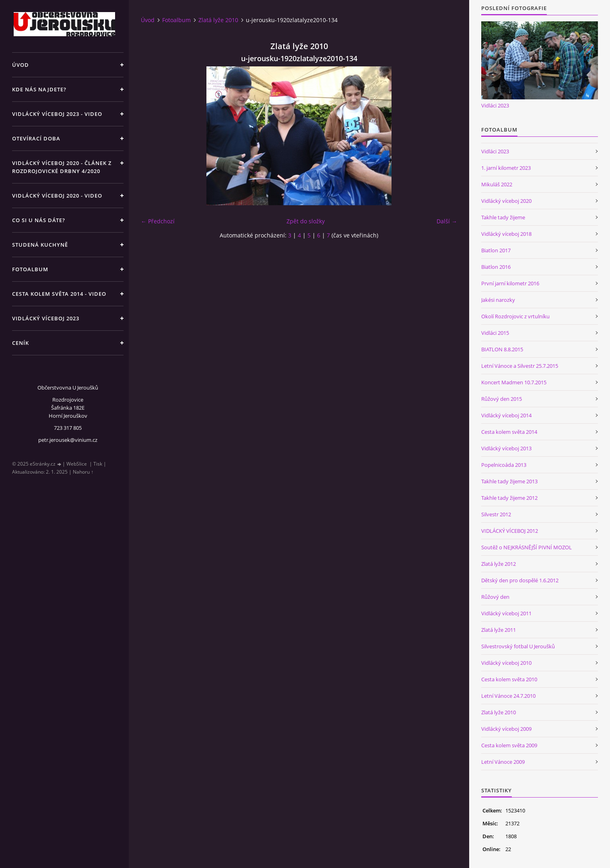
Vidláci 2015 (495, 333)
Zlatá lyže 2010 (218, 20)
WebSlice (77, 464)
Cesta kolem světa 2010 (509, 679)
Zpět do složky (306, 221)
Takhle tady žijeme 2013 (509, 481)
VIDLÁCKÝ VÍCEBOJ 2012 (510, 531)
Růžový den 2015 (502, 399)
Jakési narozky (498, 300)
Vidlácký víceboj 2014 (506, 415)
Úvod (21, 65)
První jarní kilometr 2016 (510, 283)
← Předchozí (158, 221)
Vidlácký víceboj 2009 (506, 729)
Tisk (98, 464)
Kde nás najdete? (39, 89)
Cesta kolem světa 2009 (509, 745)
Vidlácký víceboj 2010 (506, 663)
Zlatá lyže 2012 (499, 564)
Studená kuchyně (40, 245)
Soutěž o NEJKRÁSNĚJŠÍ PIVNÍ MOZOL (527, 547)
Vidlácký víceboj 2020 (506, 201)
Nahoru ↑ (83, 472)
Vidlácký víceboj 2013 (506, 448)
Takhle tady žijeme (503, 217)
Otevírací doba (36, 138)
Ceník (21, 343)
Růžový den (495, 597)
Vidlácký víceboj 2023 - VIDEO (57, 114)
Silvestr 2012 (496, 514)
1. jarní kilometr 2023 (506, 168)
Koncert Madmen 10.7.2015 (514, 382)
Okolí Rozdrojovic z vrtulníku (515, 316)
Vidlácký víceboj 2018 (506, 234)
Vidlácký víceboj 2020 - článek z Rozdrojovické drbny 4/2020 (62, 167)
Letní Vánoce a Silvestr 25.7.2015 (520, 366)
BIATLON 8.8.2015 (502, 349)
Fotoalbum (30, 269)
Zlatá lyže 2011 (499, 630)
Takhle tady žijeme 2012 (509, 498)
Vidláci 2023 (495, 105)
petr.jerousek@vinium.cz (68, 440)
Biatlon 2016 (496, 267)
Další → (447, 221)
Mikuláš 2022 (497, 184)
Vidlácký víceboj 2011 (506, 613)
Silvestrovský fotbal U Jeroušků (518, 646)
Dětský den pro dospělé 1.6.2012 (520, 580)
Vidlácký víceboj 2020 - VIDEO (57, 196)
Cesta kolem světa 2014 (509, 432)
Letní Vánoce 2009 (503, 762)
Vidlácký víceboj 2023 (46, 318)
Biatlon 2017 (496, 250)
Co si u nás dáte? (39, 220)
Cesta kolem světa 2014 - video (59, 294)
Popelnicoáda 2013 (504, 465)
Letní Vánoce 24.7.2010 (508, 696)
